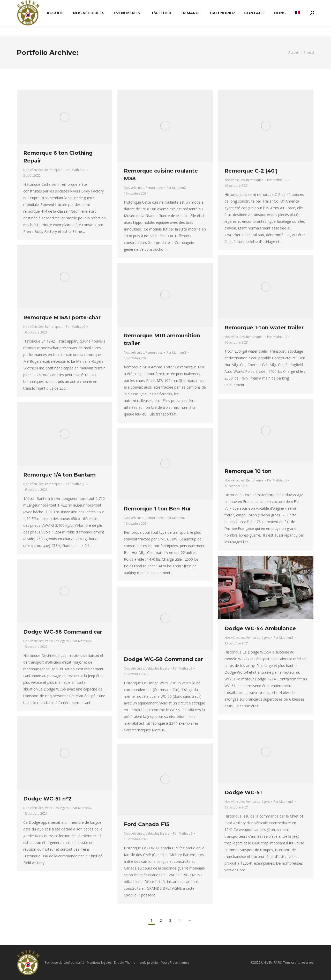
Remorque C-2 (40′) (251, 171)
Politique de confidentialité (65, 963)
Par (76, 170)
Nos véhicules (33, 170)
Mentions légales (99, 963)
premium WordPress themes (168, 963)
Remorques (54, 170)
